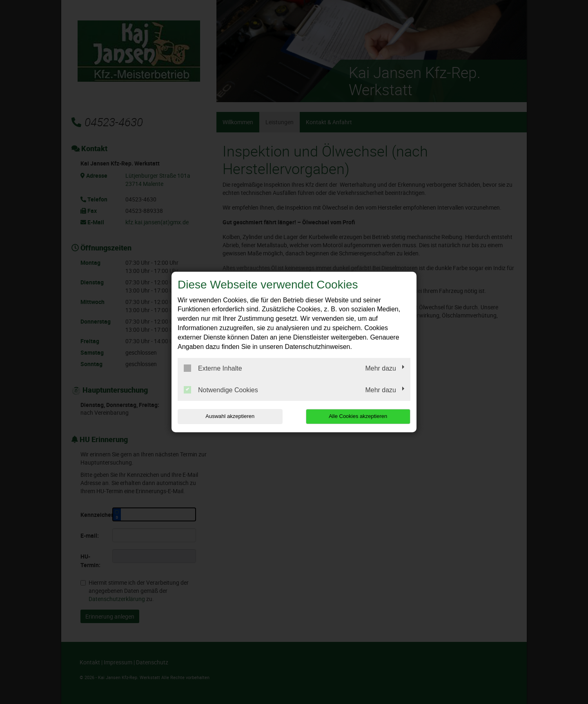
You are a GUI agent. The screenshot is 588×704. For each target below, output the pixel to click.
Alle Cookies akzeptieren (358, 416)
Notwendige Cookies (221, 390)
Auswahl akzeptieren (230, 416)
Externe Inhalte (213, 368)
